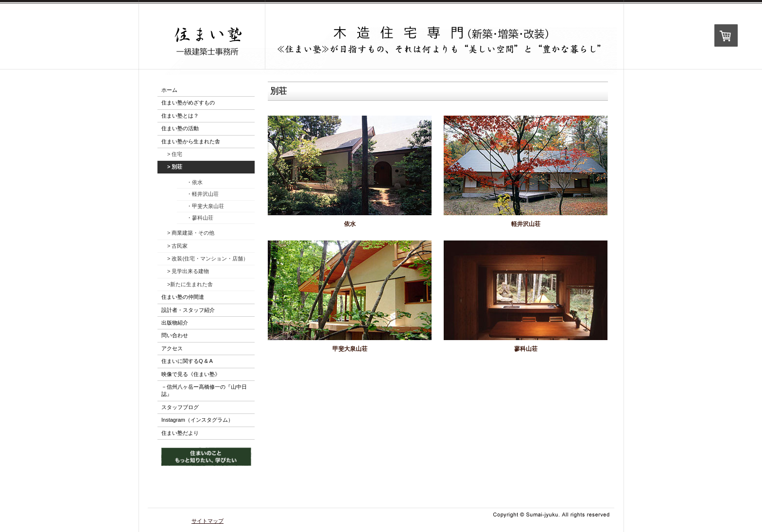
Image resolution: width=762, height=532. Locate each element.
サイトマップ (208, 521)
